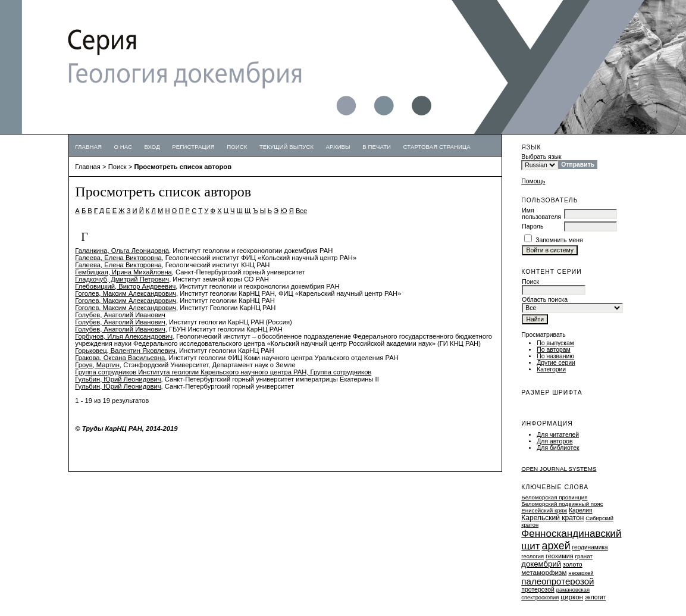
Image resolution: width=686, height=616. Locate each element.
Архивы (338, 147)
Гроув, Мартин (97, 365)
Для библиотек (558, 448)
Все (301, 211)
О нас (123, 147)
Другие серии (556, 363)
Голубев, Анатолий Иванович (120, 315)
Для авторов (555, 441)
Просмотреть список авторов (183, 167)
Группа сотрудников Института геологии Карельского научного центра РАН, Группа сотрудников (223, 372)
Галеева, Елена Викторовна (118, 258)
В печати (377, 147)
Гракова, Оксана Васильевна (120, 358)
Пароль (532, 226)
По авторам (553, 350)
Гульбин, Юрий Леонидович (118, 379)
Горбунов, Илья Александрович (124, 336)
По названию (555, 356)
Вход (152, 147)
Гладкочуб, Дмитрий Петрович (122, 279)
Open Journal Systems (559, 469)
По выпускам (555, 343)
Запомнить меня (559, 240)
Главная (88, 147)
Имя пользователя (541, 214)
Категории (551, 369)
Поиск (237, 147)
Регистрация (193, 147)
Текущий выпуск (286, 147)
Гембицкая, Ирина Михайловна (123, 272)
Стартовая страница (437, 147)
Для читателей (558, 435)
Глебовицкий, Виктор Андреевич (125, 286)
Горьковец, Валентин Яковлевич (125, 351)
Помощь (533, 181)
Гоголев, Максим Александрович (126, 293)
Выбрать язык (541, 157)
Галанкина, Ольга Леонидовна (122, 251)
